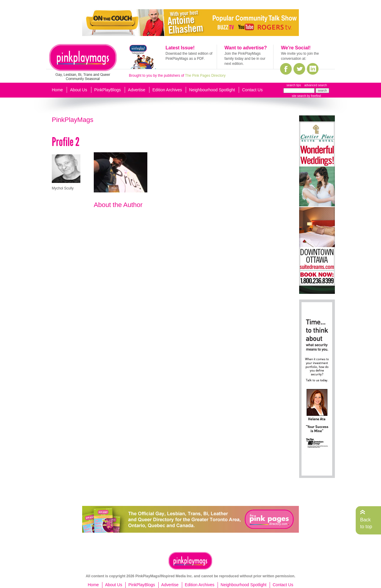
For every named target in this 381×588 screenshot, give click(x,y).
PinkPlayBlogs (108, 90)
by (314, 96)
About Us (79, 90)
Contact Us (252, 90)
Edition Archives (167, 90)
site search (299, 96)
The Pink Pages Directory (205, 76)
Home (57, 90)
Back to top (366, 523)
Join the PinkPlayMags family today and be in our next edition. (245, 59)
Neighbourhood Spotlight (212, 90)
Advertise (137, 90)
